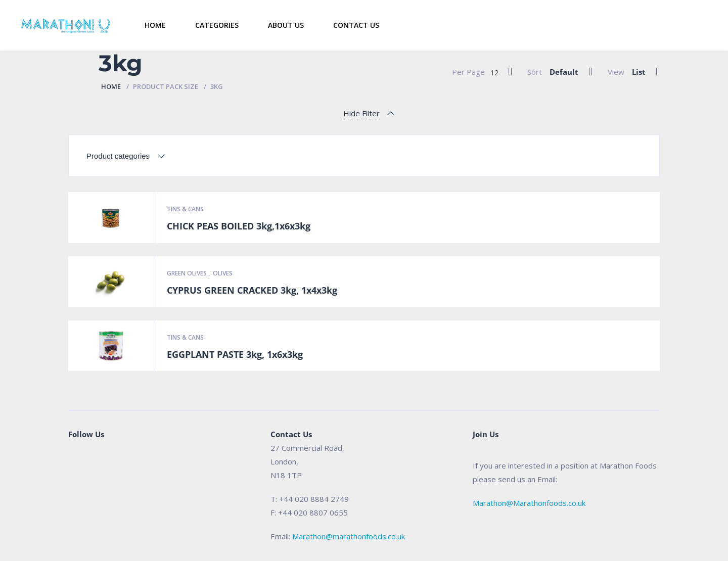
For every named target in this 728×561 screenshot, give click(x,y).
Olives (223, 273)
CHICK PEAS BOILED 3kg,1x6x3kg (239, 226)
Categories (217, 25)
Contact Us (356, 25)
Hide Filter (361, 113)
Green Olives (188, 273)
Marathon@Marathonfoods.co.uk (529, 503)
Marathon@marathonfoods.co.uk (349, 536)
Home (155, 25)
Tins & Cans (185, 209)
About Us (286, 25)
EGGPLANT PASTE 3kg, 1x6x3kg (235, 354)
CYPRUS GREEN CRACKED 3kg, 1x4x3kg (252, 290)
